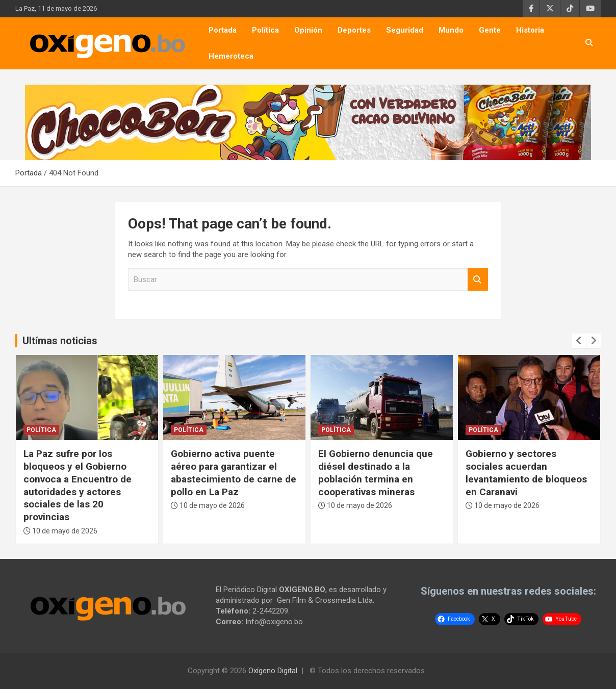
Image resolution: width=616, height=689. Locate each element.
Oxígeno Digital (273, 671)
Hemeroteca (231, 56)
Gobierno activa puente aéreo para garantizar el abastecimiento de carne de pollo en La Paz (234, 473)
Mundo (451, 30)
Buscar (478, 280)
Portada (223, 30)
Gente (490, 30)
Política (265, 30)
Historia (530, 30)
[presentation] (579, 341)
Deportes (354, 30)
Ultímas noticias (60, 341)
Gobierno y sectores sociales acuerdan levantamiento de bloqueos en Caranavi (526, 473)
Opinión (308, 30)
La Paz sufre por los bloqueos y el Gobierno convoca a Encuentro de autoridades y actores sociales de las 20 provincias (78, 485)
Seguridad (405, 30)
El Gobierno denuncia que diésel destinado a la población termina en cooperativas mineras (376, 473)
